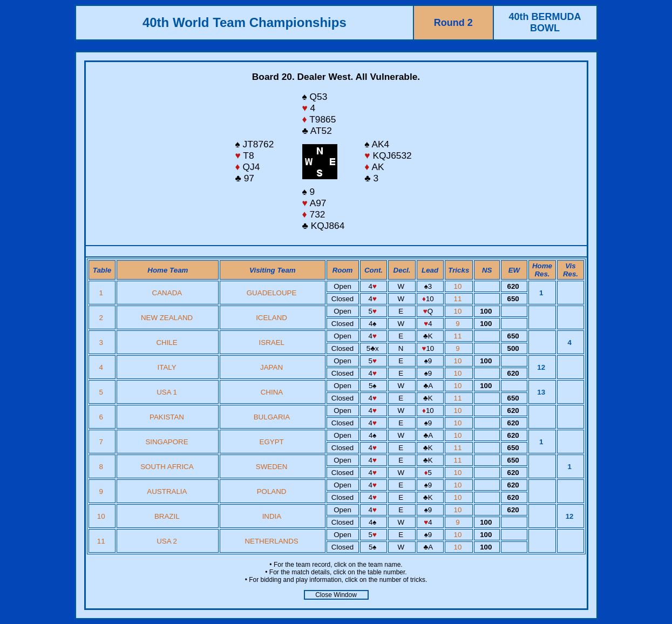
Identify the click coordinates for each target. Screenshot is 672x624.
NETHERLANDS (271, 541)
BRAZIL (167, 516)
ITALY (167, 367)
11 (459, 299)
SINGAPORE (167, 442)
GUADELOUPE (272, 293)
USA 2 (167, 541)
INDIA (272, 516)
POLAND (272, 491)
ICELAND (271, 318)
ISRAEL (272, 342)
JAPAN (271, 367)
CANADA (167, 293)
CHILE (167, 342)
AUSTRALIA (167, 491)
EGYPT (272, 442)
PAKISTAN (167, 417)
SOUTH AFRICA (167, 467)
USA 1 (167, 392)
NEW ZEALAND (167, 318)
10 (459, 286)
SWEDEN (272, 467)
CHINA (272, 392)
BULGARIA (272, 417)
